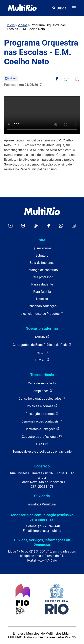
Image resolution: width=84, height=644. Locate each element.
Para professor (42, 277)
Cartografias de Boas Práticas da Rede (42, 345)
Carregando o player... (42, 115)
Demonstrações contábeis (42, 421)
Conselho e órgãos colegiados (42, 398)
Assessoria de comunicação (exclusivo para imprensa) (42, 517)
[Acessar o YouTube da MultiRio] (10, 226)
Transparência (42, 375)
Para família (42, 292)
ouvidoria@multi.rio (42, 504)
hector (42, 352)
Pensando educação (42, 306)
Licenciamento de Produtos (42, 313)
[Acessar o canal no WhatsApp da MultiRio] (61, 226)
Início (11, 25)
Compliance (42, 391)
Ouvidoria (42, 496)
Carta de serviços (42, 383)
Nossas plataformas (42, 328)
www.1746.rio (47, 560)
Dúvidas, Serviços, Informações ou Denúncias (42, 542)
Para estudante (42, 284)
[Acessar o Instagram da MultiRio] (23, 226)
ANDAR (42, 337)
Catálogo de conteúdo (42, 270)
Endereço (42, 466)
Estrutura (42, 255)
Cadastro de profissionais (42, 436)
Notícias (42, 299)
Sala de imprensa (42, 263)
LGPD (42, 444)
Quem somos (42, 248)
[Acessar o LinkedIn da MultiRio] (74, 226)
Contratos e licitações (42, 429)
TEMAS (42, 360)
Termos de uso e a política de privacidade (42, 452)
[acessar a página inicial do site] (22, 8)
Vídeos (23, 25)
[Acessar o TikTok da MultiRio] (36, 226)
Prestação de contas (42, 414)
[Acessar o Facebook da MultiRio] (48, 226)
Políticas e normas (42, 406)
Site (42, 240)
